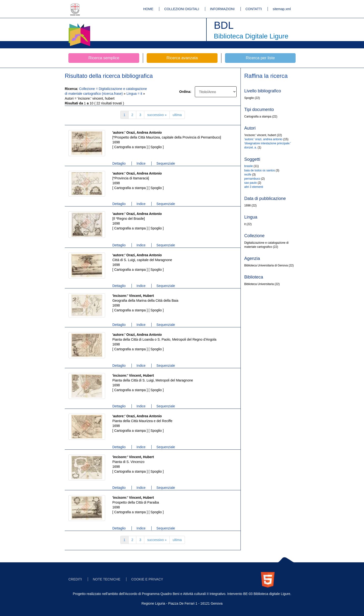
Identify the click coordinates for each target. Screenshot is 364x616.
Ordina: (185, 92)
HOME (148, 9)
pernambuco (252, 179)
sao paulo (251, 183)
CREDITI (75, 579)
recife (248, 175)
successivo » (157, 115)
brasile (249, 166)
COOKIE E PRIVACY (147, 579)
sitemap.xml (282, 9)
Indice (141, 163)
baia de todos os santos (260, 170)
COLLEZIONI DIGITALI (182, 9)
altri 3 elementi (254, 187)
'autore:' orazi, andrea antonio (263, 139)
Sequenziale (166, 163)
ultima (177, 115)
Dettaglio (119, 163)
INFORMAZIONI (222, 9)
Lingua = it (135, 94)
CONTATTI (254, 9)
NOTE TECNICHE (107, 579)
